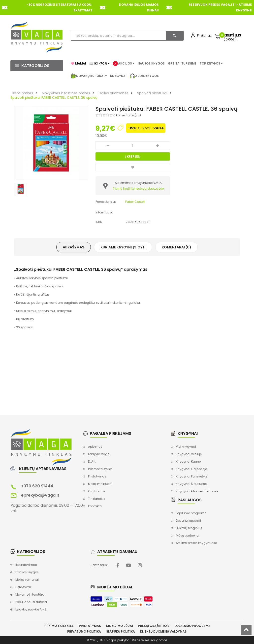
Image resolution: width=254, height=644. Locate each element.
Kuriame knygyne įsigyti (123, 247)
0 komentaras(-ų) (127, 115)
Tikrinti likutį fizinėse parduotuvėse (138, 188)
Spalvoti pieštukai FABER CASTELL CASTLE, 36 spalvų (54, 98)
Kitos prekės (23, 93)
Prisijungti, (205, 35)
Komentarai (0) (176, 247)
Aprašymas (74, 247)
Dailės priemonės (114, 93)
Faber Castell (135, 202)
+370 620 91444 (37, 486)
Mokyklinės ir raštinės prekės (66, 93)
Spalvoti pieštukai (152, 93)
